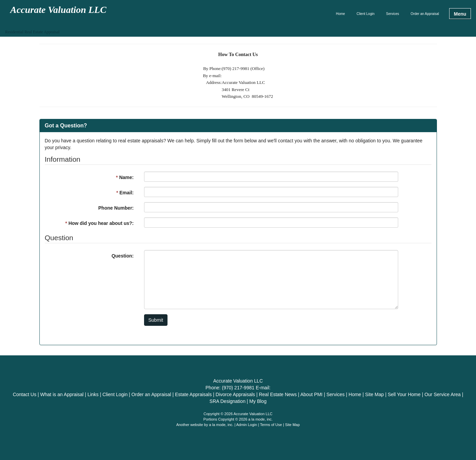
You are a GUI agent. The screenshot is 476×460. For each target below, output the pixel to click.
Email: (125, 193)
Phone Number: (116, 208)
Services (392, 14)
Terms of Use (271, 425)
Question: (122, 256)
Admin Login (246, 425)
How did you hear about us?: (99, 223)
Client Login (365, 14)
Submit (156, 320)
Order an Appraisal (425, 14)
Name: (125, 177)
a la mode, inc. (221, 425)
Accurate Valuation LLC (58, 10)
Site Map (292, 425)
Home (341, 14)
